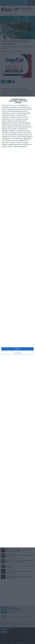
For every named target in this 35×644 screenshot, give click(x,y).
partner (15, 105)
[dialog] (17, 322)
